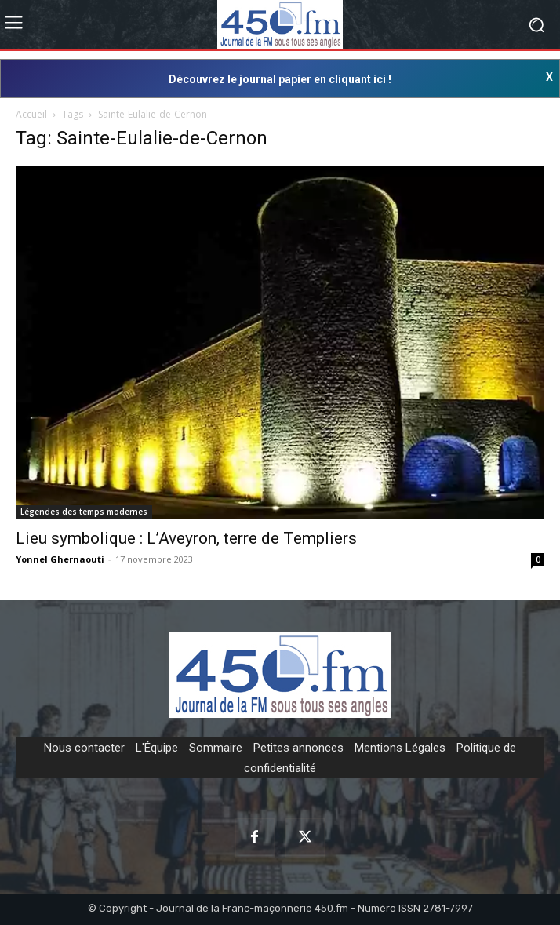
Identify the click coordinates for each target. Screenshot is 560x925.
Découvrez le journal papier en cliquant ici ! (280, 79)
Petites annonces (298, 748)
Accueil (31, 114)
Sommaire (216, 748)
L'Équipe (157, 748)
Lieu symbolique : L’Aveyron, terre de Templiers (186, 538)
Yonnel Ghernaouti (60, 559)
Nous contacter (84, 748)
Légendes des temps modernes (84, 512)
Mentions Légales (400, 748)
